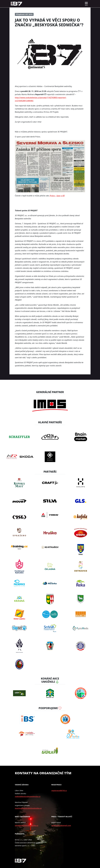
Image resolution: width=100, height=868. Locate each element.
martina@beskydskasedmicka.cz (28, 808)
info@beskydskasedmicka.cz (27, 825)
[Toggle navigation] (86, 4)
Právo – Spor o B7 (57, 196)
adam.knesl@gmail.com (61, 825)
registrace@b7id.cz (59, 790)
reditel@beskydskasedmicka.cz (28, 796)
